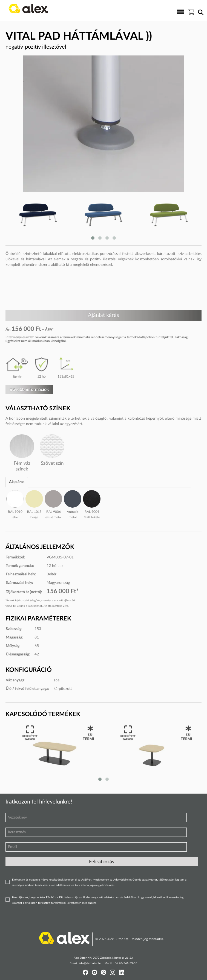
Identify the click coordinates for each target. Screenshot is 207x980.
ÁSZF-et (86, 880)
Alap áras (17, 482)
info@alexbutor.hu (90, 963)
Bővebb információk (29, 390)
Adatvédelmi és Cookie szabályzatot (135, 880)
